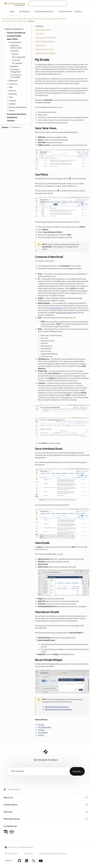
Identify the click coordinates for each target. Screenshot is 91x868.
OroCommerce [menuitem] (65, 11)
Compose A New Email (46, 38)
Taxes (10, 97)
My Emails (16, 60)
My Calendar (17, 63)
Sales (10, 87)
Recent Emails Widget (45, 53)
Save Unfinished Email (45, 42)
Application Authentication (16, 46)
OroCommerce (14, 789)
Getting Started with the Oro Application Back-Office (47, 19)
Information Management (15, 70)
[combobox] (48, 4)
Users (16, 19)
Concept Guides (13, 36)
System (11, 110)
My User (15, 54)
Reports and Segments (17, 107)
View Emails (41, 45)
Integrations (11, 117)
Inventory (12, 100)
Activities (12, 104)
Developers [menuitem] (25, 11)
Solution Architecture (15, 33)
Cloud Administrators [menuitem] (44, 11)
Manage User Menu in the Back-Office (14, 21)
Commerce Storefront (15, 114)
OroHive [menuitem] (78, 11)
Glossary (11, 120)
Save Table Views (43, 30)
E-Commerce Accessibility (16, 76)
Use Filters (40, 34)
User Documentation (14, 29)
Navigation (14, 66)
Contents (39, 26)
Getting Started (14, 42)
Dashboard (12, 81)
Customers (12, 84)
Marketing (12, 94)
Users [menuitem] (12, 11)
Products (12, 90)
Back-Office (23, 19)
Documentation (7, 19)
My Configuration (19, 57)
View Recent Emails (44, 49)
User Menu (14, 51)
